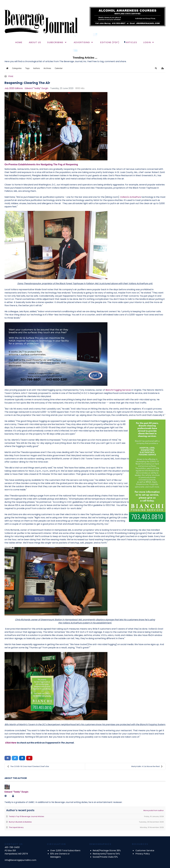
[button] (156, 68)
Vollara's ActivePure (130, 197)
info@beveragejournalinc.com (21, 860)
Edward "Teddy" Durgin (36, 88)
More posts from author (154, 810)
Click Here (11, 743)
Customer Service (145, 851)
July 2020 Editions (14, 88)
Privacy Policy (143, 854)
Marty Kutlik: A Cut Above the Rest (147, 766)
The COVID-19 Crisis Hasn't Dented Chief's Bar (28, 766)
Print (11, 76)
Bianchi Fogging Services (118, 390)
